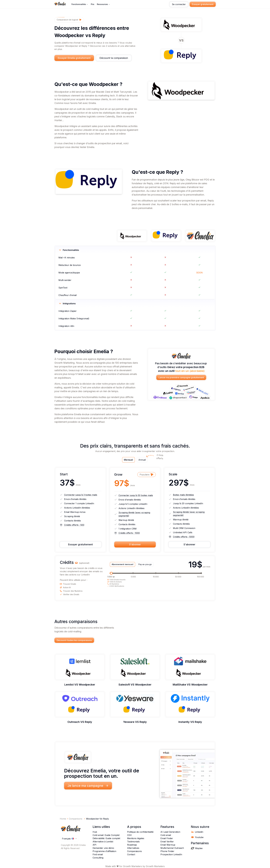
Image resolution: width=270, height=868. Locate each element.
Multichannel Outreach (172, 848)
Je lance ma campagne (88, 786)
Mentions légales (136, 838)
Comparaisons (134, 851)
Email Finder (167, 838)
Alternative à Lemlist (103, 842)
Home (63, 819)
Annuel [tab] (143, 459)
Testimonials (133, 842)
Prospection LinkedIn (171, 854)
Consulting (98, 858)
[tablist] (135, 460)
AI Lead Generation (170, 832)
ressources (103, 4)
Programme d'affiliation (104, 851)
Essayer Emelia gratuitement (74, 58)
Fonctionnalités (80, 4)
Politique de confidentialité (140, 832)
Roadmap (132, 845)
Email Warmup (168, 845)
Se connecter (179, 4)
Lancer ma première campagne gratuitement (181, 377)
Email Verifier (167, 842)
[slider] (111, 573)
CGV (129, 835)
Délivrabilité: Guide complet (106, 838)
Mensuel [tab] (128, 460)
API (94, 845)
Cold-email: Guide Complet (106, 835)
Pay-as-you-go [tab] (145, 564)
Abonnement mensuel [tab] (123, 564)
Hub (95, 832)
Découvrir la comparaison (114, 58)
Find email (98, 854)
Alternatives (133, 848)
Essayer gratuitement (203, 4)
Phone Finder (167, 851)
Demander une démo (103, 848)
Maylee (197, 848)
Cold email (166, 835)
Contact (131, 854)
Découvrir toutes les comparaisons (74, 640)
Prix (93, 4)
